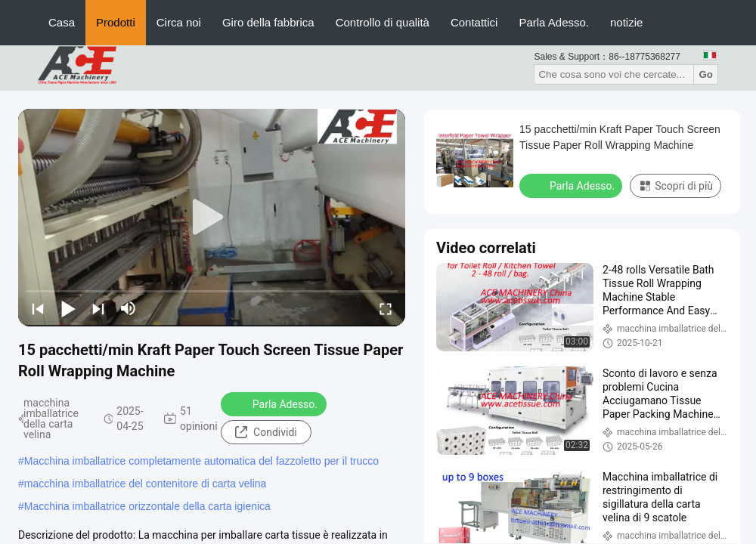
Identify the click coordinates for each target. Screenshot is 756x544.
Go (706, 74)
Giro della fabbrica (268, 22)
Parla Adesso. (554, 22)
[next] (98, 308)
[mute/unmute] (129, 308)
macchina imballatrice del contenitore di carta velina (146, 484)
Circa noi (179, 22)
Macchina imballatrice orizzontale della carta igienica (147, 506)
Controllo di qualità (383, 22)
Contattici (474, 22)
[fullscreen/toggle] (386, 308)
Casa (62, 22)
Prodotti (116, 22)
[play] (212, 218)
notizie (626, 22)
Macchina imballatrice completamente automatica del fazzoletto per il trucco (201, 461)
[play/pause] (68, 308)
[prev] (38, 308)
